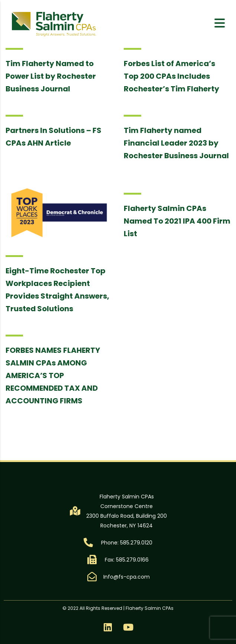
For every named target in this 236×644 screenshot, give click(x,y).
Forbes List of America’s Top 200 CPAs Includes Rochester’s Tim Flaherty (172, 76)
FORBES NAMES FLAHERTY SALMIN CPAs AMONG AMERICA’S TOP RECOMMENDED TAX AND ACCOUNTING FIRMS (53, 375)
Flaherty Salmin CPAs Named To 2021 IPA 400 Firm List (177, 221)
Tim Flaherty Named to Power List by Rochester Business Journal (51, 76)
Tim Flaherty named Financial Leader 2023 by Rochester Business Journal (176, 143)
